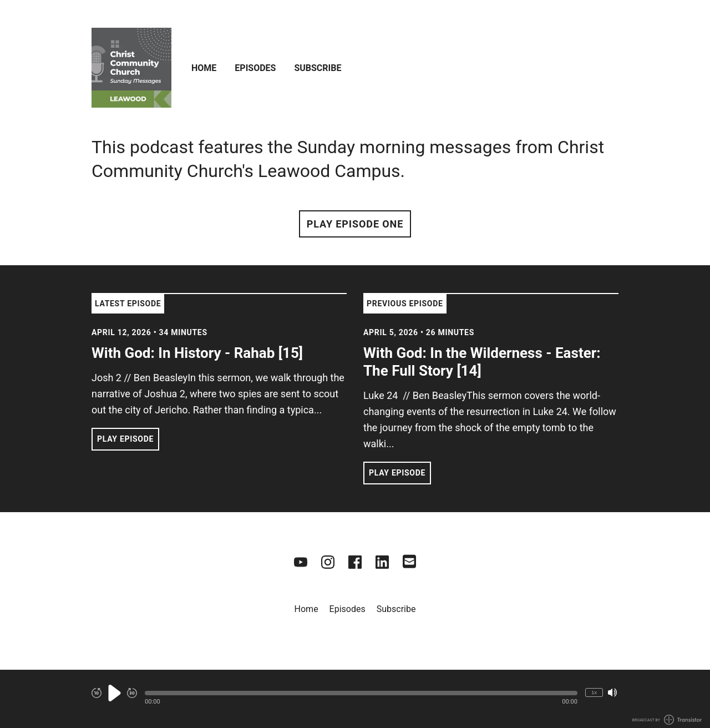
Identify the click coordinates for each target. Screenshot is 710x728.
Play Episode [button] (125, 439)
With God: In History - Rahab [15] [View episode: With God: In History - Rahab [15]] (197, 353)
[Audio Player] (355, 699)
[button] (361, 693)
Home (204, 68)
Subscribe (318, 68)
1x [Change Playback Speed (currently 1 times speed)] (594, 692)
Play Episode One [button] (355, 224)
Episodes (255, 68)
